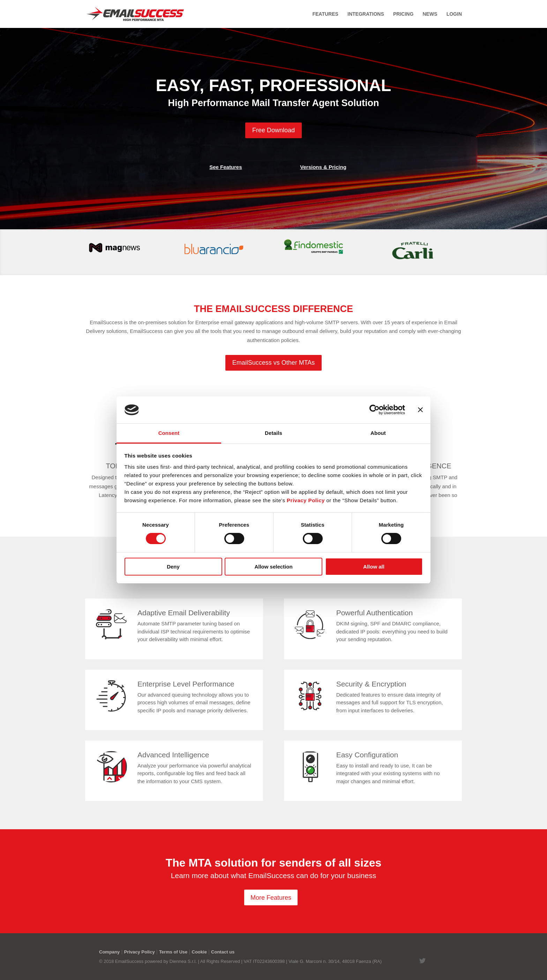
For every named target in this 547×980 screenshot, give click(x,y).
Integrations (366, 14)
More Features (271, 898)
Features (325, 14)
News (430, 14)
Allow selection (273, 567)
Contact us (223, 952)
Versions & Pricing (323, 167)
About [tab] (378, 433)
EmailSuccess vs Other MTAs (274, 363)
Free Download (273, 130)
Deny (173, 567)
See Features (226, 167)
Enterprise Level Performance (186, 684)
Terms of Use (173, 952)
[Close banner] (420, 410)
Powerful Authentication (374, 613)
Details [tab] (273, 433)
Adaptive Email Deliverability (184, 613)
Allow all (374, 567)
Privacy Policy (139, 952)
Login (454, 14)
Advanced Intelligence (173, 755)
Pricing (403, 14)
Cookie (199, 952)
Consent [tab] (169, 433)
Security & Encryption (371, 684)
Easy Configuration (367, 755)
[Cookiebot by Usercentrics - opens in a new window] (374, 410)
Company (109, 952)
